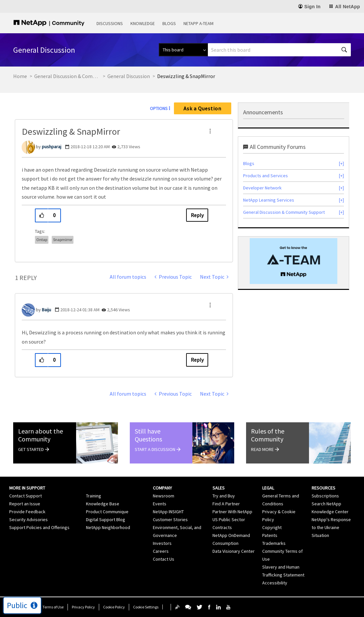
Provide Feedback (27, 512)
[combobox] (279, 50)
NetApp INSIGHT (168, 512)
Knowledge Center (330, 512)
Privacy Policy (83, 607)
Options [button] (159, 108)
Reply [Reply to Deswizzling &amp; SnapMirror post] (197, 215)
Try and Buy (224, 496)
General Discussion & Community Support (67, 76)
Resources (323, 488)
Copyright (272, 527)
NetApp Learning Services (269, 200)
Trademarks (274, 543)
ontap (42, 240)
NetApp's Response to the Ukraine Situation (331, 527)
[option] (294, 261)
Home (20, 76)
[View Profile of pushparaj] (52, 147)
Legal (268, 488)
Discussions (110, 23)
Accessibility (275, 583)
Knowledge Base (103, 504)
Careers (161, 551)
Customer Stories (170, 519)
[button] (210, 131)
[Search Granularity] (183, 50)
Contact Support (26, 496)
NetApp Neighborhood (108, 527)
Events (160, 504)
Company (162, 488)
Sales (219, 488)
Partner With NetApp (232, 512)
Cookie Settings (146, 607)
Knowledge (143, 23)
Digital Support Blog (106, 519)
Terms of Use (53, 607)
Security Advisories (28, 519)
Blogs (169, 23)
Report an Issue (25, 504)
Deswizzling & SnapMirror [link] (186, 76)
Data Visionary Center (234, 551)
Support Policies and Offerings (39, 527)
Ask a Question (202, 108)
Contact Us (164, 559)
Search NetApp (326, 504)
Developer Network (262, 188)
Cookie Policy (114, 607)
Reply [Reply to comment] (197, 360)
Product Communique (107, 512)
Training (94, 496)
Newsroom (164, 496)
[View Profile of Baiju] (46, 310)
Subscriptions (325, 496)
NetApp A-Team (198, 23)
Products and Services (266, 176)
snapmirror (63, 240)
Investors (162, 543)
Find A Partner (226, 504)
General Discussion (129, 76)
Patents (270, 535)
